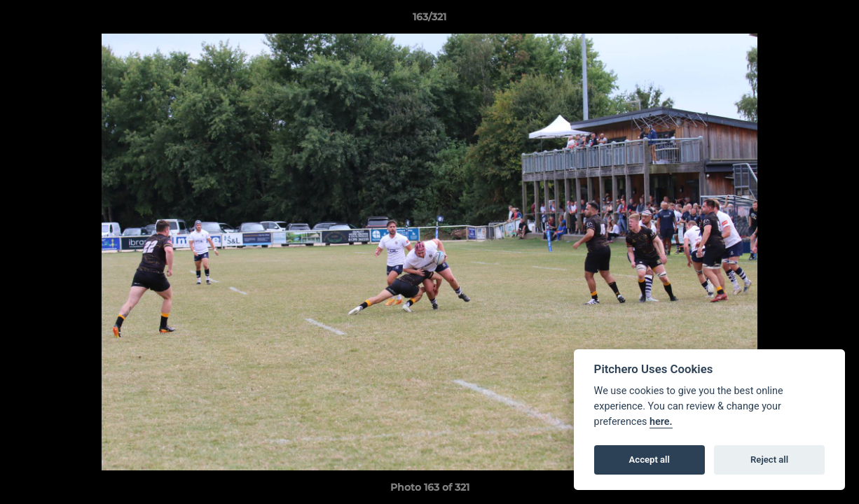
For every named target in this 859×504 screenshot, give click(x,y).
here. (661, 422)
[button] (834, 20)
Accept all (650, 460)
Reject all (769, 460)
